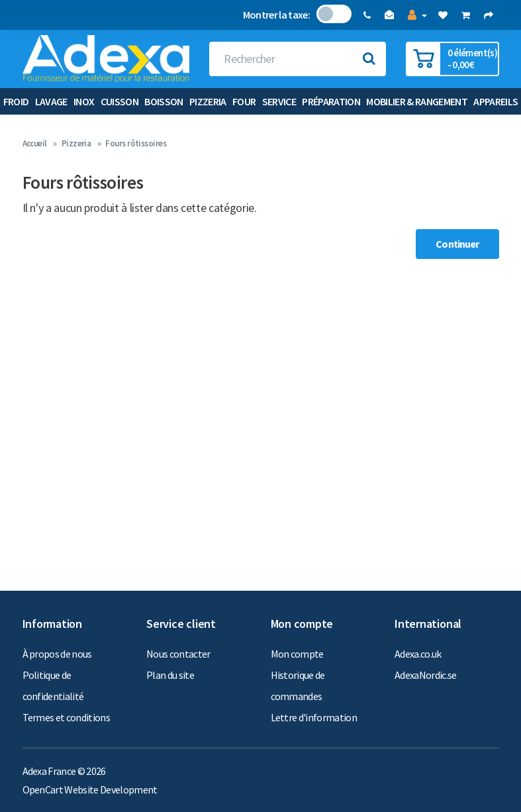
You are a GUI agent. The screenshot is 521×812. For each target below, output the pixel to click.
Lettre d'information (314, 717)
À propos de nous (57, 654)
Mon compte (297, 654)
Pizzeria (208, 101)
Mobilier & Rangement (417, 101)
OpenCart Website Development (90, 789)
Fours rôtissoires (136, 143)
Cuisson (119, 101)
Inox (84, 101)
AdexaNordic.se (426, 675)
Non (325, 14)
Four (244, 101)
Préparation (331, 101)
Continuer (457, 244)
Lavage (51, 101)
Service (279, 101)
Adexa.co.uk (418, 654)
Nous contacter (178, 654)
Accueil (35, 143)
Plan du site (170, 675)
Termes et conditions (67, 717)
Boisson (164, 101)
